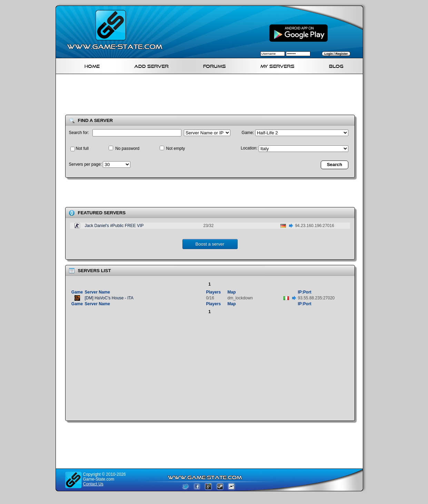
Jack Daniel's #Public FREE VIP (114, 226)
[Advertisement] (212, 96)
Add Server (151, 65)
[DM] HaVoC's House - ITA (109, 298)
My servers (277, 65)
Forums (215, 65)
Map (232, 292)
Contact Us (93, 484)
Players (214, 292)
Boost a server (210, 244)
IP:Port (305, 292)
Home (92, 65)
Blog (336, 65)
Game (77, 292)
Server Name (97, 292)
